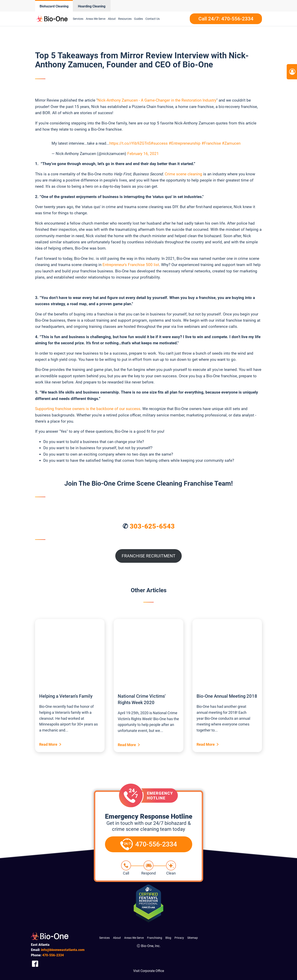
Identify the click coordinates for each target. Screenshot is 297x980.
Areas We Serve (96, 19)
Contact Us (153, 19)
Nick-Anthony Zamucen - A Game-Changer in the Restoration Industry (157, 100)
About (112, 19)
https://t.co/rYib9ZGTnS (130, 143)
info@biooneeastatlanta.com (63, 950)
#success (159, 143)
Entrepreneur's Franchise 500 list (131, 265)
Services (78, 19)
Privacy (179, 938)
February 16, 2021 (143, 154)
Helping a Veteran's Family (66, 696)
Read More (48, 744)
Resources (125, 19)
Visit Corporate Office (149, 971)
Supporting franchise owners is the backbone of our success (88, 409)
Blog (168, 938)
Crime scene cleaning (183, 174)
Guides (138, 19)
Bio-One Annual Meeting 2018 (227, 696)
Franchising (155, 938)
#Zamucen (231, 143)
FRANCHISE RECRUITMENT (149, 556)
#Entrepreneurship (185, 143)
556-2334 (53, 955)
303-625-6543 (152, 526)
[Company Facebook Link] (35, 964)
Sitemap (193, 938)
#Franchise (211, 143)
